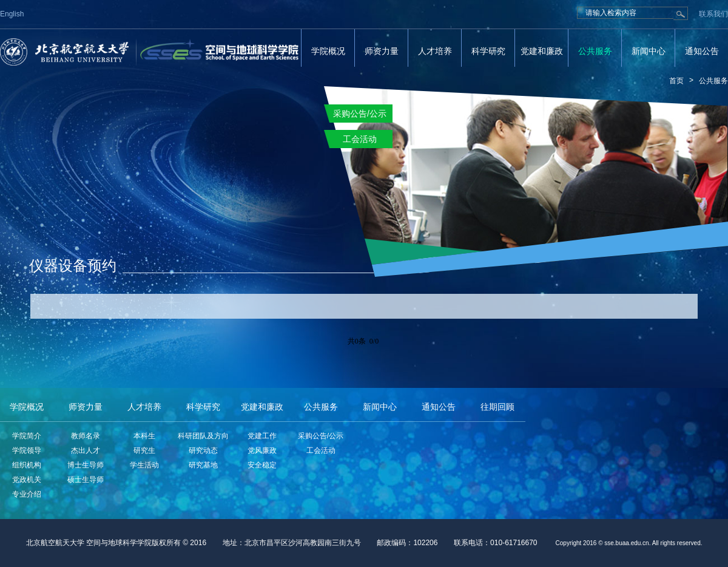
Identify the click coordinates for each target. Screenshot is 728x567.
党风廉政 (262, 450)
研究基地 (203, 465)
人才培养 (435, 51)
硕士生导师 (86, 480)
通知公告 (702, 51)
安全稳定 (262, 465)
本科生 (144, 436)
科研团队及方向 (203, 436)
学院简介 (27, 436)
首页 (676, 81)
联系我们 (713, 14)
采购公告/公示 (321, 436)
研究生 (144, 450)
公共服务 (595, 51)
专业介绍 (27, 494)
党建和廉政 (542, 51)
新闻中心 (649, 51)
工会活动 (321, 450)
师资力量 (382, 51)
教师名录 (86, 436)
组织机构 (27, 465)
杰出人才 (86, 450)
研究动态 (203, 450)
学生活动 (144, 465)
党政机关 (27, 480)
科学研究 (488, 51)
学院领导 (27, 450)
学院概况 (328, 51)
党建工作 (262, 436)
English (12, 14)
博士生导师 (86, 465)
